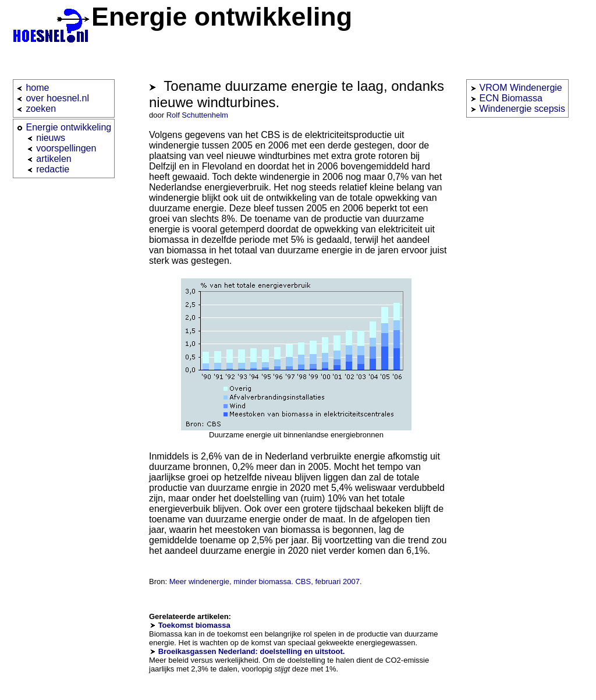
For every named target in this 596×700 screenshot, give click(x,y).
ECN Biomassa (510, 98)
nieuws (51, 138)
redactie (53, 169)
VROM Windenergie (520, 88)
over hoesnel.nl (57, 98)
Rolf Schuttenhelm (197, 115)
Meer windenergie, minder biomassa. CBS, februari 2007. (266, 581)
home (37, 88)
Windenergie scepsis (522, 109)
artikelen (54, 159)
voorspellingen (66, 148)
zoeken (41, 109)
